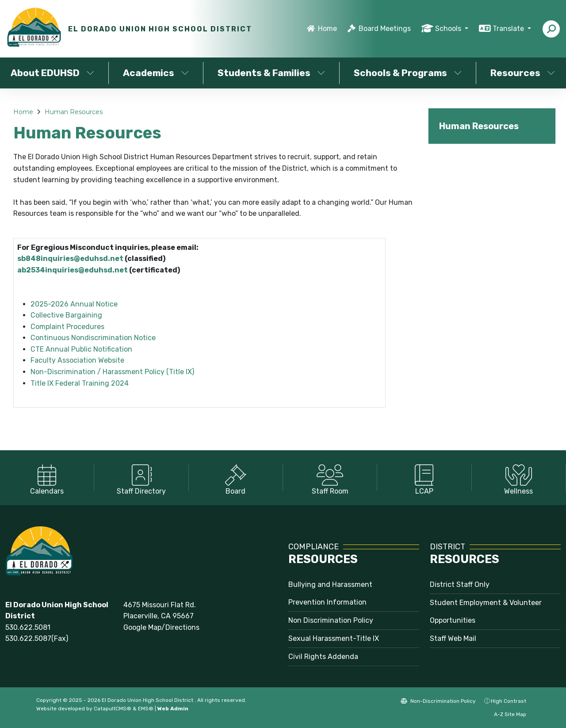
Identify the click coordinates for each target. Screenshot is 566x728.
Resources (523, 73)
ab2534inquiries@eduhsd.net (73, 270)
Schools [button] (449, 29)
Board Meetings (385, 29)
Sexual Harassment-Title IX (334, 638)
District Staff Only (460, 584)
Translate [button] (509, 29)
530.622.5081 (28, 627)
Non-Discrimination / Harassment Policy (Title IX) (112, 372)
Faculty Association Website (77, 360)
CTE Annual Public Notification (81, 349)
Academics (156, 73)
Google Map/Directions (161, 627)
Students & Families (271, 73)
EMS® (146, 709)
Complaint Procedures (67, 327)
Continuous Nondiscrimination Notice (93, 338)
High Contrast (509, 701)
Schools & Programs (408, 73)
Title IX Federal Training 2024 (80, 383)
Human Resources (74, 112)
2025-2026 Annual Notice (74, 304)
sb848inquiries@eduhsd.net (70, 259)
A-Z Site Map (505, 714)
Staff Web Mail (453, 638)
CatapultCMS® (113, 709)
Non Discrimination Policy (331, 620)
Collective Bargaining (66, 315)
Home (327, 29)
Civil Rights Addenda (323, 657)
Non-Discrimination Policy (438, 701)
